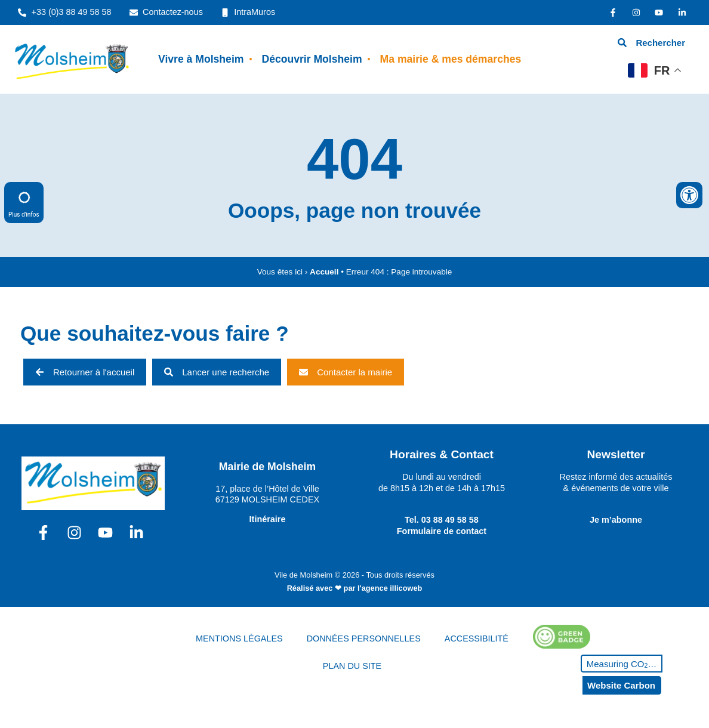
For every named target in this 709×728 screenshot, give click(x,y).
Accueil (324, 272)
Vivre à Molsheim (201, 59)
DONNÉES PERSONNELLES (364, 638)
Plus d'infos (24, 202)
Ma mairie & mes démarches (451, 59)
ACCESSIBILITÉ (477, 638)
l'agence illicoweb (390, 588)
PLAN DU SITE (352, 666)
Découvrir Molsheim (312, 59)
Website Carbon (621, 685)
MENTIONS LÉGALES (239, 638)
